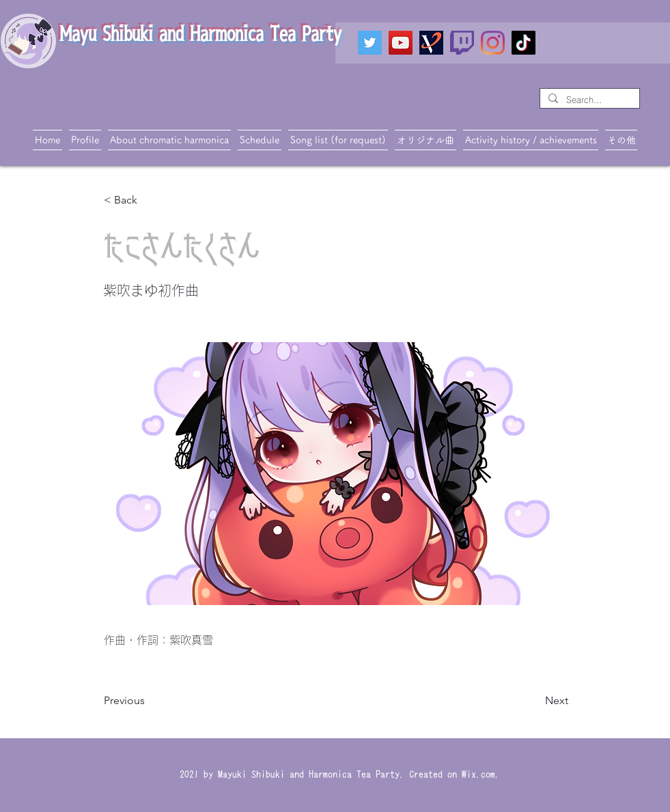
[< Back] (149, 200)
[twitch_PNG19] (462, 43)
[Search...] (588, 100)
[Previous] (149, 701)
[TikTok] (524, 43)
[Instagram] (493, 43)
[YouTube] (401, 43)
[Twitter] (370, 43)
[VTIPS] (431, 43)
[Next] (534, 701)
